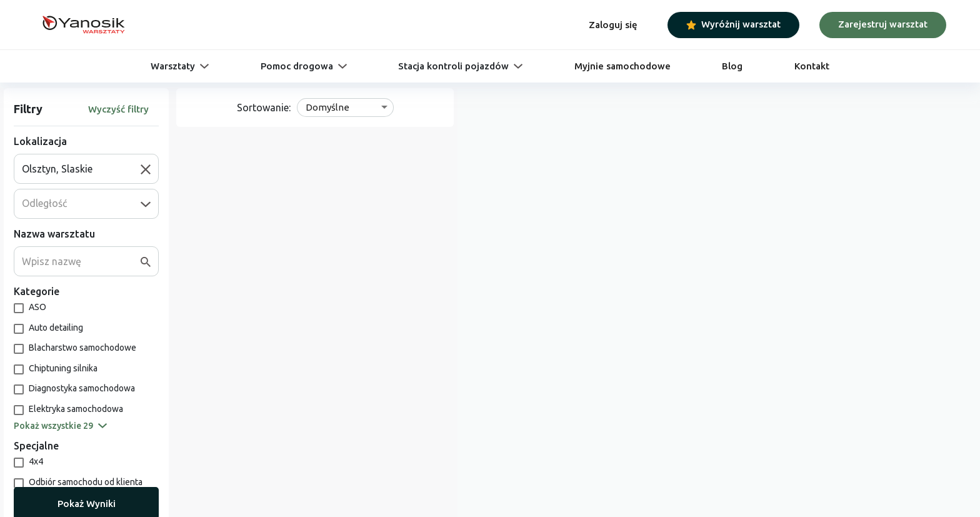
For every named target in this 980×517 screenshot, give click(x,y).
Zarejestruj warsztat (883, 24)
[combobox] (81, 169)
